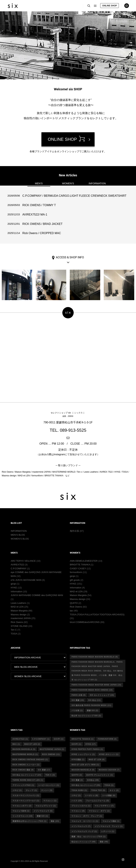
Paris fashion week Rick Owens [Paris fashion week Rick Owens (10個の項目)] (92, 690)
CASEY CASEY (78, 568)
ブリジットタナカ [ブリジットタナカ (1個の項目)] (81, 806)
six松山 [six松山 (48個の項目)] (93, 780)
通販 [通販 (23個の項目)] (55, 821)
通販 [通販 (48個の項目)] (104, 842)
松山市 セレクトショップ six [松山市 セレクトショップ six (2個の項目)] (86, 716)
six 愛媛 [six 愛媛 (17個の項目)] (44, 770)
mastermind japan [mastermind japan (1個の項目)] (52, 749)
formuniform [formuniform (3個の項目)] (107, 739)
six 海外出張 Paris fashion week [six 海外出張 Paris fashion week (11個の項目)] (91, 705)
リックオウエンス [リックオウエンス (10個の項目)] (23, 816)
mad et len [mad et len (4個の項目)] (97, 760)
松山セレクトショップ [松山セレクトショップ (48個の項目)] (84, 842)
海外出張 (74, 531)
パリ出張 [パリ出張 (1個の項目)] (77, 710)
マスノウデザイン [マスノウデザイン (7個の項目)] (104, 806)
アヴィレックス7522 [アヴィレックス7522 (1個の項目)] (23, 785)
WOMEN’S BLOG (20, 539)
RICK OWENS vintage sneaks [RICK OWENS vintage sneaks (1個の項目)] (30, 760)
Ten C (14, 630)
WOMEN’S (68, 183)
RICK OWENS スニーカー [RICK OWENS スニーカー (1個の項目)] (26, 765)
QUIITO (74, 603)
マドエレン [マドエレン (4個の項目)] (78, 811)
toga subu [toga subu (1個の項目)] (79, 790)
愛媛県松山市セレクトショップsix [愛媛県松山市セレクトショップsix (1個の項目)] (30, 821)
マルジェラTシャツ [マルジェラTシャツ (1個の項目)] (46, 806)
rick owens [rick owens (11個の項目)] (51, 754)
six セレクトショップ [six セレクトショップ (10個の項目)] (102, 695)
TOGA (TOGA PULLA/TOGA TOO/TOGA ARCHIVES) (97, 615)
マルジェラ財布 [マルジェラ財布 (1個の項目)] (21, 811)
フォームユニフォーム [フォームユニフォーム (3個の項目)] (97, 801)
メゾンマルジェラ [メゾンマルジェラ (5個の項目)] (43, 811)
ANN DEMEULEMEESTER (84, 561)
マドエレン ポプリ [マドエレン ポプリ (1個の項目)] (99, 811)
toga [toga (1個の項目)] (109, 785)
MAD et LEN (17, 607)
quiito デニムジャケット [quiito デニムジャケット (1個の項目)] (100, 775)
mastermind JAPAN (21, 618)
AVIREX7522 (18, 565)
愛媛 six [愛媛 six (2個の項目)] (93, 710)
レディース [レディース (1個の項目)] (108, 831)
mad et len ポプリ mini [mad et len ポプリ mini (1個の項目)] (85, 765)
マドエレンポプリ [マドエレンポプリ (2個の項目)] (22, 806)
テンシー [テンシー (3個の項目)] (47, 790)
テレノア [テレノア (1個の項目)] (31, 790)
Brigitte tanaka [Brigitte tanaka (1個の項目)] (83, 739)
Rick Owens (17, 622)
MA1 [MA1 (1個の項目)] (16, 744)
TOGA (14, 634)
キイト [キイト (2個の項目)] (114, 790)
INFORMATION (97, 183)
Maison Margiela (19, 611)
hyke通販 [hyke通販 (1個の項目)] (78, 760)
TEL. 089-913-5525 (68, 430)
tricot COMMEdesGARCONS (85, 622)
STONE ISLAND (19, 626)
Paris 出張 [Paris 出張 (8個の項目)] (79, 695)
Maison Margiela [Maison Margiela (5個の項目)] (24, 749)
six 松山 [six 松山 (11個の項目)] (94, 700)
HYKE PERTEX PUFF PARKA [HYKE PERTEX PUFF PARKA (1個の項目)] (87, 749)
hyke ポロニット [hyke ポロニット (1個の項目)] (109, 754)
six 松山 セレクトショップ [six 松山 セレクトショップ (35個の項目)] (86, 785)
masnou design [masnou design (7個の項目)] (109, 770)
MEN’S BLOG (18, 535)
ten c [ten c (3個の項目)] (50, 775)
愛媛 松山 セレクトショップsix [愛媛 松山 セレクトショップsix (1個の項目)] (89, 837)
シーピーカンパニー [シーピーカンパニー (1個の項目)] (49, 785)
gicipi (13, 584)
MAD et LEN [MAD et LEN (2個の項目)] (32, 744)
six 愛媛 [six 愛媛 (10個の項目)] (78, 700)
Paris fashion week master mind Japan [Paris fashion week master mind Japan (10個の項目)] (96, 685)
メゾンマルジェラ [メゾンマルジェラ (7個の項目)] (81, 826)
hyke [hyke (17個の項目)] (91, 744)
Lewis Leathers (19, 603)
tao (71, 611)
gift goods (75, 580)
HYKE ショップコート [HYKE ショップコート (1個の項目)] (83, 754)
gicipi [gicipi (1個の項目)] (59, 739)
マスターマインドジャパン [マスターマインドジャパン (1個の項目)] (26, 795)
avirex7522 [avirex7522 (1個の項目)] (20, 739)
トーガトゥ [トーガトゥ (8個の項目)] (92, 795)
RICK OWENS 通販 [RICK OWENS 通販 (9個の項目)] (23, 770)
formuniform (76, 572)
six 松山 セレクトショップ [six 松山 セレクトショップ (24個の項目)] (27, 775)
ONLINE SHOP (110, 6)
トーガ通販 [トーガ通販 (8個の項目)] (109, 795)
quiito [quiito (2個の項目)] (77, 775)
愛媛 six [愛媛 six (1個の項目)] (42, 816)
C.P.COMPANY (19, 568)
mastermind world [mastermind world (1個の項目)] (25, 754)
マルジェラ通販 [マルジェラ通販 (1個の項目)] (111, 821)
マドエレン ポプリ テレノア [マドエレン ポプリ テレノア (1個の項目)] (87, 816)
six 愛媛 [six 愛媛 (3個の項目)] (77, 780)
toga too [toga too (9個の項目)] (98, 790)
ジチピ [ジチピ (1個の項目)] (17, 790)
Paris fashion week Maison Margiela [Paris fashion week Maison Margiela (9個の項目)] (95, 657)
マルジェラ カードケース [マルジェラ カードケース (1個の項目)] (85, 821)
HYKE (14, 588)
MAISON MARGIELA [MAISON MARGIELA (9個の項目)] (83, 770)
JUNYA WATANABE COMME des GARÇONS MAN (37, 595)
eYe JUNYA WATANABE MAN (26, 580)
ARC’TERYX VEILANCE (23, 561)
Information (17, 592)
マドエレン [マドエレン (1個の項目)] (50, 801)
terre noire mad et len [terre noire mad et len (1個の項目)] (28, 780)
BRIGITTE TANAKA (80, 565)
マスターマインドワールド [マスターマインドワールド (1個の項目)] (26, 801)
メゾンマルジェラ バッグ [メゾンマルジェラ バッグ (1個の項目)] (84, 831)
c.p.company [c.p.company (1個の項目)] (41, 739)
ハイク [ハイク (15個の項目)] (77, 801)
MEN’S (39, 183)
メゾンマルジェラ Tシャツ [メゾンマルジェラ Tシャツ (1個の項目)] (109, 826)
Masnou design (19, 615)
